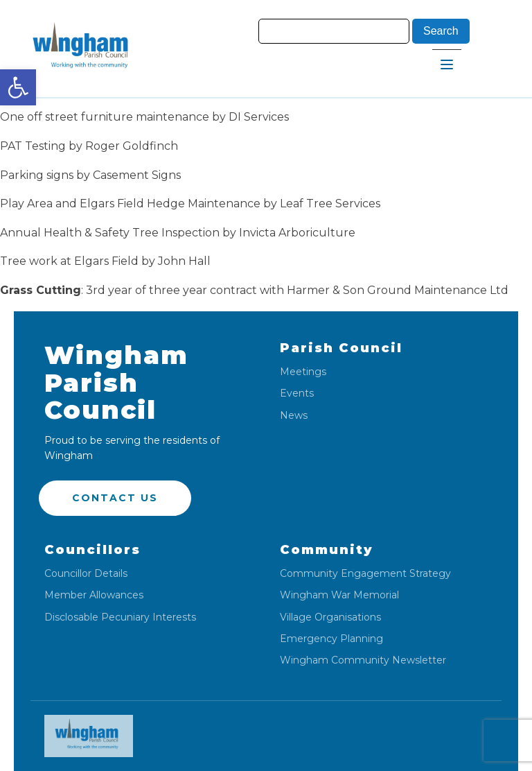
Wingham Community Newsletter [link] (363, 660)
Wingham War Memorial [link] (339, 595)
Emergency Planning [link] (331, 639)
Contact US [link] (115, 498)
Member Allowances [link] (94, 595)
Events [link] (297, 393)
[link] (18, 87)
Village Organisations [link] (330, 617)
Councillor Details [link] (86, 574)
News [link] (294, 416)
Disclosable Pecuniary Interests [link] (120, 617)
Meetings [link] (303, 372)
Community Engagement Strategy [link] (365, 574)
